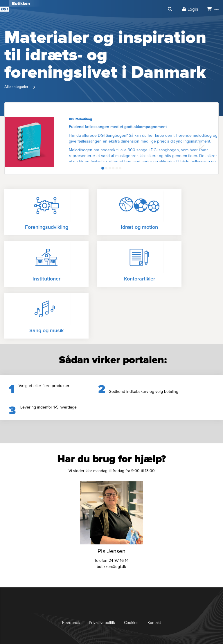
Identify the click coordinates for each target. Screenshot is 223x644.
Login (190, 9)
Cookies (131, 623)
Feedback (71, 623)
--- (213, 9)
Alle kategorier (16, 87)
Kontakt (154, 623)
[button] (21, 143)
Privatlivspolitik (102, 623)
